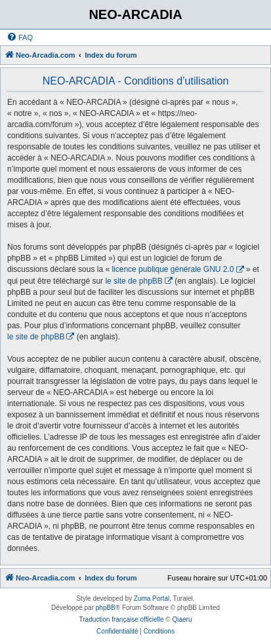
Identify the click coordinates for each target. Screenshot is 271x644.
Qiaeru (182, 619)
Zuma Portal (152, 598)
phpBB (106, 608)
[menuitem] (20, 37)
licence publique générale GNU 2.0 (173, 269)
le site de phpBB (134, 281)
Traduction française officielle (122, 619)
